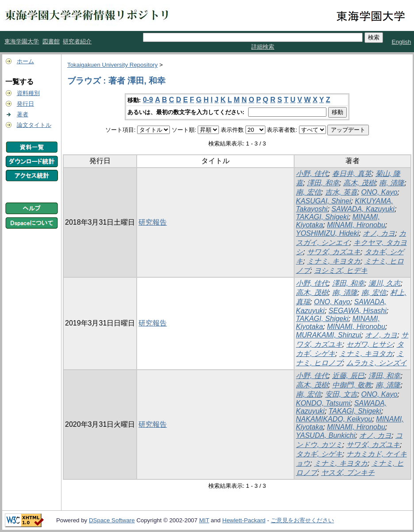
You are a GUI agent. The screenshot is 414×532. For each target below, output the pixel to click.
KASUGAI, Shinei (324, 201)
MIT (204, 520)
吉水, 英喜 (341, 192)
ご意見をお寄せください (302, 520)
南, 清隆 (392, 183)
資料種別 (28, 93)
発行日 (25, 104)
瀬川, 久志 (385, 283)
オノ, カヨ (379, 233)
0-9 (148, 100)
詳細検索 (263, 47)
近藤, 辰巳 (348, 376)
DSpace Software (112, 520)
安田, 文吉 (341, 394)
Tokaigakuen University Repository (112, 65)
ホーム (25, 61)
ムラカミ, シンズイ (377, 363)
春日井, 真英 (352, 174)
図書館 (51, 41)
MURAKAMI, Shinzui (329, 335)
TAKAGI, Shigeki (322, 217)
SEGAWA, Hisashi (358, 311)
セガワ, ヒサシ (370, 344)
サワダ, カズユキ (334, 252)
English (402, 42)
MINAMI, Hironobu (356, 225)
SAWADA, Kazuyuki (363, 209)
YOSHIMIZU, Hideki (327, 233)
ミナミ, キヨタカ (334, 261)
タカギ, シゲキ (319, 454)
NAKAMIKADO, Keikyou (334, 419)
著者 (23, 114)
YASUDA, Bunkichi (326, 435)
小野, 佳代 (312, 174)
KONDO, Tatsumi (323, 403)
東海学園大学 (22, 41)
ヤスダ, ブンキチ (348, 473)
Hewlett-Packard (244, 520)
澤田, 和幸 (323, 183)
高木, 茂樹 (359, 183)
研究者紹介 (77, 41)
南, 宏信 (309, 192)
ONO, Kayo (379, 192)
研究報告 (153, 222)
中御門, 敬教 (352, 385)
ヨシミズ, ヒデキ (341, 270)
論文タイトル (34, 125)
